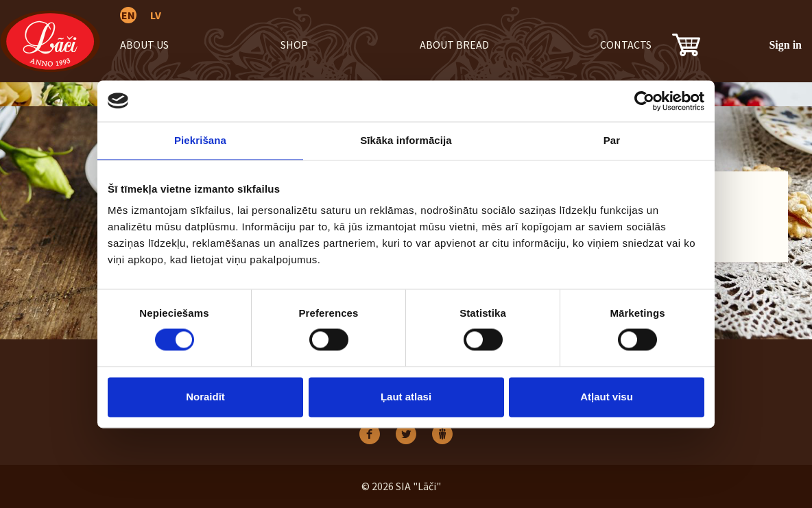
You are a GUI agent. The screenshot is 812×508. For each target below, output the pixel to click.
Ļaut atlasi (406, 397)
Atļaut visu (607, 397)
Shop (294, 45)
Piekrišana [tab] (200, 140)
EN (128, 15)
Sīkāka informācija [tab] (406, 140)
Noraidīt (205, 397)
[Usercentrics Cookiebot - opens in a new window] (644, 101)
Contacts (626, 45)
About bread (454, 45)
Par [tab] (612, 140)
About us (144, 45)
